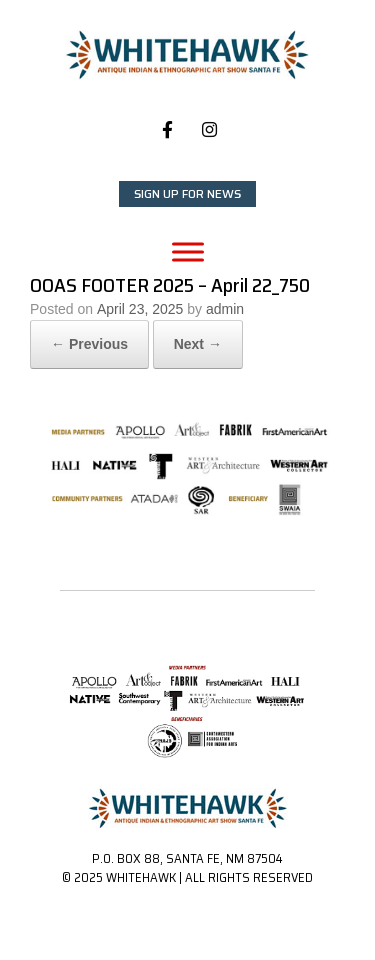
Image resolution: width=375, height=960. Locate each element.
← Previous (89, 344)
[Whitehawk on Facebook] (167, 130)
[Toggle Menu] (188, 251)
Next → (198, 344)
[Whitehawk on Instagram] (209, 130)
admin (225, 309)
